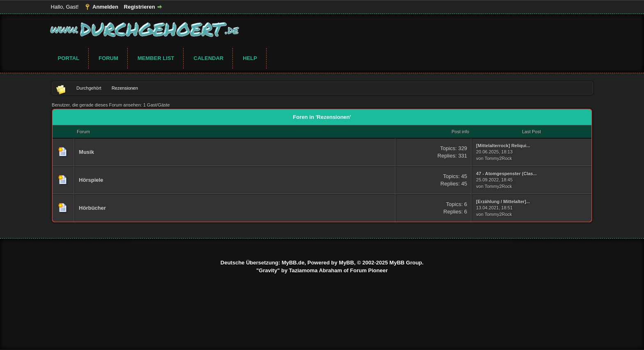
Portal (69, 58)
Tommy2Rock (498, 158)
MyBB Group (406, 263)
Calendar (208, 58)
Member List (156, 58)
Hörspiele (91, 180)
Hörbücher (92, 208)
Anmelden (105, 7)
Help (250, 58)
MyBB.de (293, 263)
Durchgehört (89, 88)
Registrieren (140, 7)
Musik (86, 152)
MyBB (346, 263)
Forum (108, 58)
